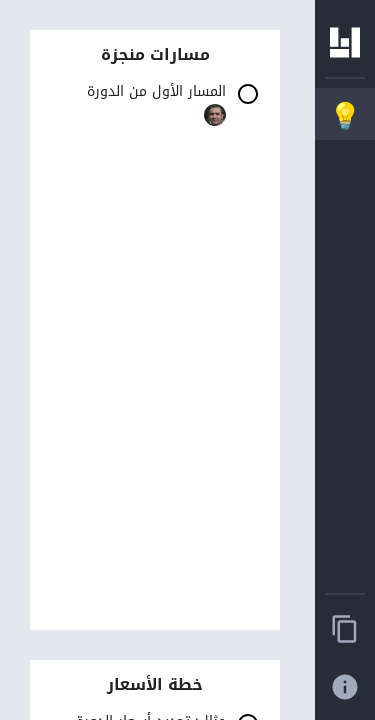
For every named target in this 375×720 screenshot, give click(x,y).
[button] (155, 108)
